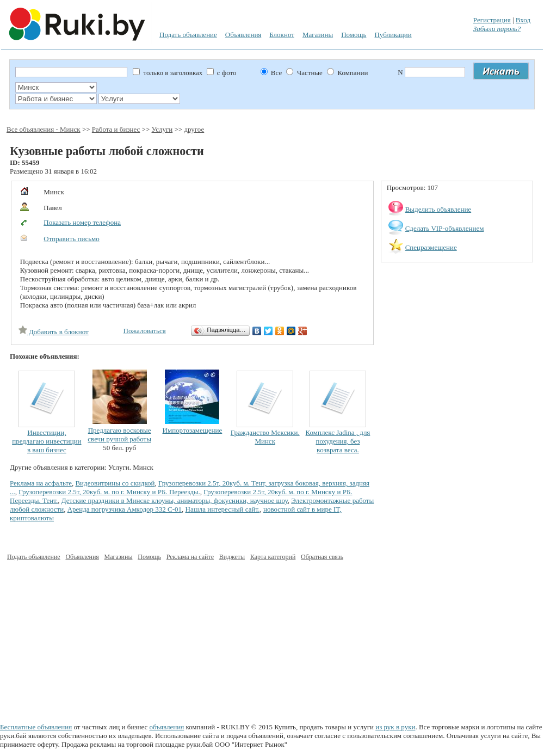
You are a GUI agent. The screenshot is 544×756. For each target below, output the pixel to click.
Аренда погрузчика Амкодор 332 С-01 (125, 509)
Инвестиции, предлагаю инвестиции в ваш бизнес (47, 441)
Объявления (243, 35)
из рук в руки (395, 727)
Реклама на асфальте (41, 483)
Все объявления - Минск (44, 129)
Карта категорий (273, 557)
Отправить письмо (72, 239)
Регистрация (492, 20)
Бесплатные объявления (36, 727)
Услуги (162, 129)
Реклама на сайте (190, 557)
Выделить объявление (438, 209)
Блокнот (282, 35)
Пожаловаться (145, 331)
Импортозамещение (193, 430)
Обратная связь (322, 557)
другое (194, 129)
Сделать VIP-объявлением (445, 228)
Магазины (318, 35)
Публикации (393, 35)
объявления (167, 727)
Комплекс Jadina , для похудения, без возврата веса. (338, 441)
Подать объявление (188, 35)
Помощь (354, 35)
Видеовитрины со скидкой (115, 483)
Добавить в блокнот (54, 332)
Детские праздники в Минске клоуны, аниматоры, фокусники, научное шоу (175, 500)
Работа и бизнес (116, 129)
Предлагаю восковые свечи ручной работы (119, 435)
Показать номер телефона (82, 222)
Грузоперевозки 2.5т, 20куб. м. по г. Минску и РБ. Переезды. (109, 492)
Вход (523, 20)
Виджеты (232, 557)
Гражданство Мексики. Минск (265, 437)
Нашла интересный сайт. (223, 509)
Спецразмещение (431, 247)
